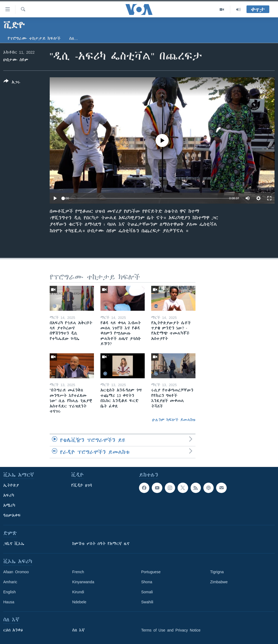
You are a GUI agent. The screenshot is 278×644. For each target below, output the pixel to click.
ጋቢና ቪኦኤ (14, 544)
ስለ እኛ (78, 630)
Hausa (9, 602)
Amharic (10, 582)
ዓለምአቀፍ (12, 515)
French (78, 572)
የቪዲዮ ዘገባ (82, 485)
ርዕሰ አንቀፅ (13, 630)
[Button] (12, 83)
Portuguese (151, 572)
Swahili (147, 602)
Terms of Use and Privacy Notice (171, 630)
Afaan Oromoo (16, 572)
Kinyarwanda (83, 582)
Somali (147, 592)
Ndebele (79, 602)
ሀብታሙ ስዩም (16, 60)
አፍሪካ (9, 495)
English (10, 592)
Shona (147, 582)
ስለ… (74, 39)
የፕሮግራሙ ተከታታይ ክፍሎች (34, 39)
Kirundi (78, 592)
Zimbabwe (219, 582)
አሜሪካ (9, 505)
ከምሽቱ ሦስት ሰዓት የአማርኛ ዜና (101, 544)
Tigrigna (217, 572)
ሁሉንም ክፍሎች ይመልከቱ (174, 420)
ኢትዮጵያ (11, 485)
